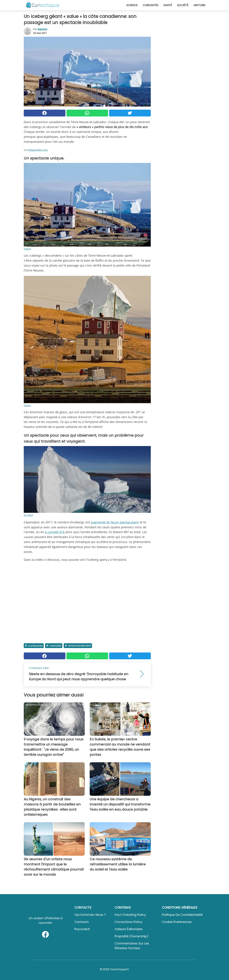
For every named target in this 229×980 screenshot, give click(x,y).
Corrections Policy (128, 922)
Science (132, 5)
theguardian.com (38, 150)
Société (183, 5)
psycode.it (82, 929)
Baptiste (42, 29)
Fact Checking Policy (130, 915)
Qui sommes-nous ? (90, 915)
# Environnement (78, 646)
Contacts (82, 922)
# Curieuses (34, 646)
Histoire (199, 5)
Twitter (27, 249)
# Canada (54, 646)
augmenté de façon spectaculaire (115, 522)
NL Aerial (28, 515)
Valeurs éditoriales (129, 929)
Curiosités (151, 5)
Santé (168, 5)
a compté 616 (55, 532)
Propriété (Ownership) (131, 936)
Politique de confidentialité (182, 915)
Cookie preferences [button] (177, 922)
